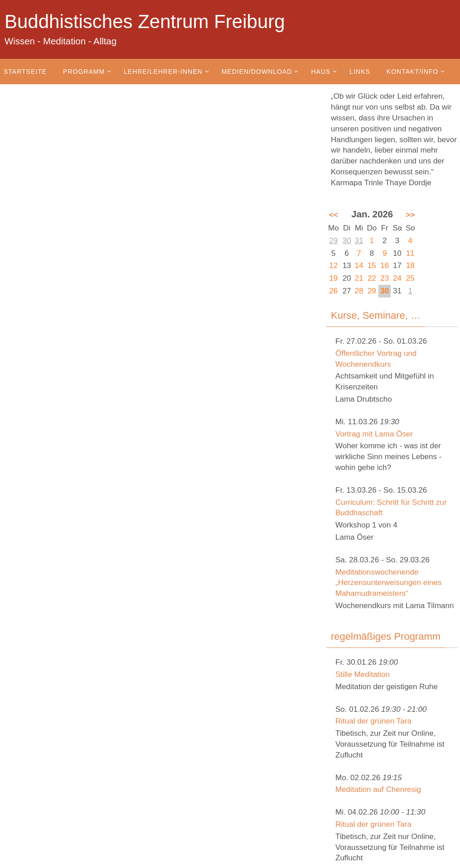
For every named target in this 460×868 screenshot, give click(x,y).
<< (334, 215)
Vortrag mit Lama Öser (374, 434)
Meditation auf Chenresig (378, 789)
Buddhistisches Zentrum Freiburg (145, 22)
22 (372, 278)
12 (333, 266)
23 (385, 278)
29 (333, 241)
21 (359, 278)
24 (397, 278)
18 (410, 266)
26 (333, 291)
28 (359, 291)
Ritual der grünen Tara (373, 721)
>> (410, 215)
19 (333, 278)
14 (359, 266)
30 (347, 241)
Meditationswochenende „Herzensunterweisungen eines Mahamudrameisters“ (388, 583)
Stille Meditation (363, 674)
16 (385, 266)
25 (410, 278)
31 (359, 241)
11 (410, 253)
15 (372, 266)
